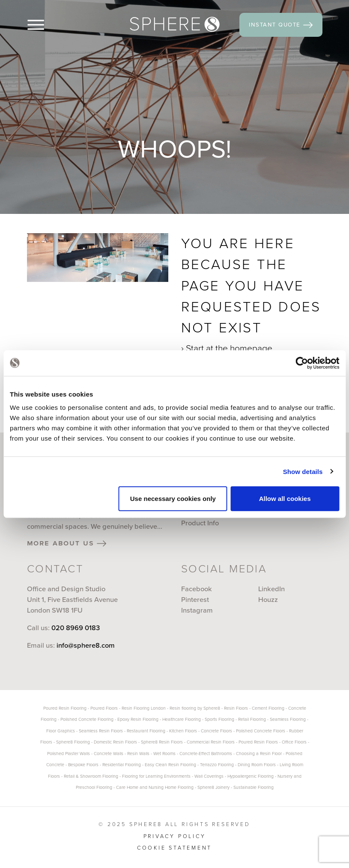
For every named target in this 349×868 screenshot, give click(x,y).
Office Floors (294, 742)
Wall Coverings (209, 776)
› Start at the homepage (227, 348)
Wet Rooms (164, 754)
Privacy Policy (175, 836)
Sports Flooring (219, 719)
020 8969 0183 (76, 628)
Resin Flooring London (144, 708)
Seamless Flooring (288, 719)
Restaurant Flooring (146, 731)
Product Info (200, 523)
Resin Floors (236, 708)
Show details (303, 471)
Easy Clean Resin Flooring (170, 765)
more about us (67, 543)
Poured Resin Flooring (65, 708)
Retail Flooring (252, 719)
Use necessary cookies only (173, 499)
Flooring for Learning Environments (156, 776)
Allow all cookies (285, 499)
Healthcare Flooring (182, 719)
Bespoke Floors (83, 765)
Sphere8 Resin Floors (162, 742)
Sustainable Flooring (254, 787)
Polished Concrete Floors (261, 731)
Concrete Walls (109, 754)
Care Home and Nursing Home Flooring (155, 787)
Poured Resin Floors (258, 742)
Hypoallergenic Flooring (251, 776)
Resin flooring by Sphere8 (195, 708)
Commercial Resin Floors (211, 742)
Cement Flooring (268, 708)
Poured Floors (104, 708)
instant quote (281, 24)
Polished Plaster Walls (69, 754)
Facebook (197, 589)
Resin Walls (138, 754)
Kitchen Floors (183, 731)
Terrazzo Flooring (217, 765)
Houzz (268, 600)
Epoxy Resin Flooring (138, 719)
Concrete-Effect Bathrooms (206, 754)
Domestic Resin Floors (115, 742)
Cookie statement (174, 848)
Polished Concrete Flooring (87, 719)
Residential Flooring (122, 765)
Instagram (197, 610)
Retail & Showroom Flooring (91, 776)
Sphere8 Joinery (214, 787)
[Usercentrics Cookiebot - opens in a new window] (302, 363)
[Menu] (50, 25)
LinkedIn (271, 589)
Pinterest (195, 600)
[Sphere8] (175, 24)
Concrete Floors (216, 731)
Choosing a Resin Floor (259, 754)
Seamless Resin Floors (101, 731)
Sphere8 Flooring (73, 742)
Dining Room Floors (257, 765)
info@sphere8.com (86, 645)
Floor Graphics (61, 731)
